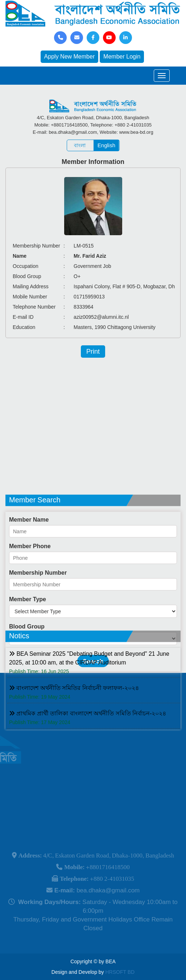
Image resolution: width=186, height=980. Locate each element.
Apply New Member (70, 57)
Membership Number (38, 600)
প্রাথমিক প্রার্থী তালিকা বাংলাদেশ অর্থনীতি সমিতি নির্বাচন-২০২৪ (88, 729)
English (106, 145)
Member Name (29, 547)
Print (93, 352)
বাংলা (80, 145)
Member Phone (30, 573)
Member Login (122, 57)
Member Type (28, 626)
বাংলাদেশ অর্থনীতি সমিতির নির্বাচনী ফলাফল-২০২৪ (74, 704)
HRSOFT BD (120, 972)
